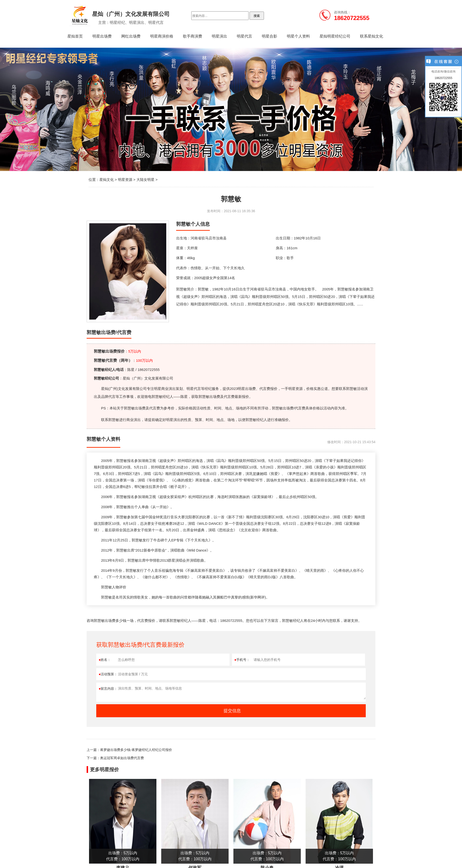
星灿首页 (75, 36)
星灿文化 (107, 180)
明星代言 (244, 36)
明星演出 (219, 36)
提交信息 (232, 711)
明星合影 (269, 36)
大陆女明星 (145, 180)
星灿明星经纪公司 (335, 36)
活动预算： (108, 674)
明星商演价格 (162, 36)
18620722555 (443, 78)
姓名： (105, 660)
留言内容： (108, 689)
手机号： (242, 660)
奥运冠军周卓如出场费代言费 (122, 758)
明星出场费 (102, 36)
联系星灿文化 (372, 36)
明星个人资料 (298, 36)
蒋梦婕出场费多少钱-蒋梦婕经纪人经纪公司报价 (136, 750)
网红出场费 (131, 36)
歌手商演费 (192, 36)
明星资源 (125, 180)
